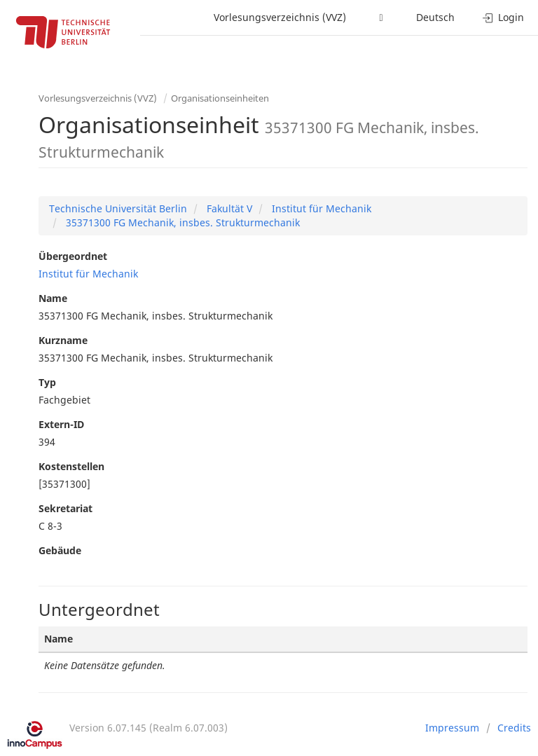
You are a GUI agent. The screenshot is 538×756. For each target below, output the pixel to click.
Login (503, 17)
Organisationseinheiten (220, 98)
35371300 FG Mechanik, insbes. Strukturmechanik (181, 222)
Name (53, 298)
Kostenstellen (71, 466)
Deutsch (435, 17)
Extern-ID (61, 424)
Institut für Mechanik (320, 208)
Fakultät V (228, 208)
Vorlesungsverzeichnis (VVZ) (280, 17)
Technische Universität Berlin (118, 208)
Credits (514, 728)
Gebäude (60, 550)
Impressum (452, 728)
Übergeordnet (73, 256)
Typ (47, 382)
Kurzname (63, 340)
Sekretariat (65, 508)
